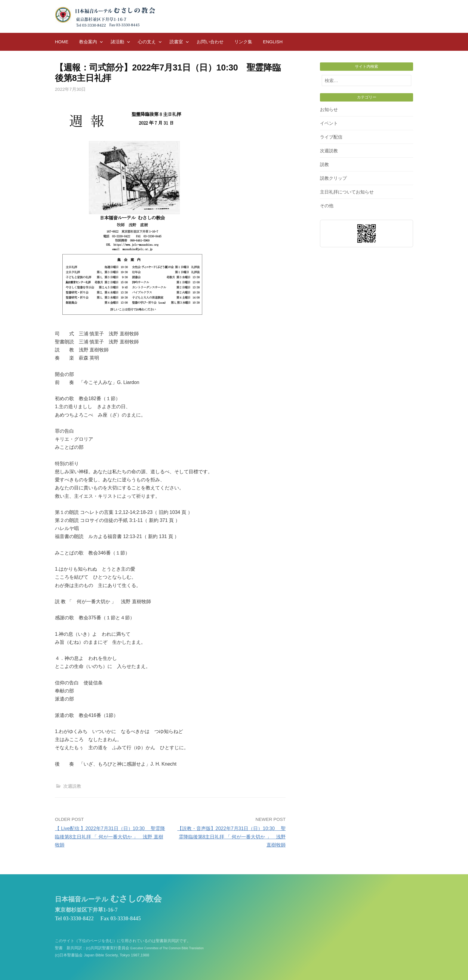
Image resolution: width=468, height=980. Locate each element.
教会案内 (88, 42)
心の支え (147, 42)
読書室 (176, 42)
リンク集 (243, 42)
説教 (324, 164)
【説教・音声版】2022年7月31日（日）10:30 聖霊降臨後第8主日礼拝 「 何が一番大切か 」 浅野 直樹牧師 (231, 837)
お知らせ (329, 109)
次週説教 (72, 786)
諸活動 (117, 42)
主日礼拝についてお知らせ (347, 192)
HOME (62, 42)
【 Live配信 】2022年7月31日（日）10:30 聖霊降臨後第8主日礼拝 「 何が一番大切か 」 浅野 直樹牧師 (110, 837)
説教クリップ (333, 178)
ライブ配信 (331, 137)
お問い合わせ (210, 42)
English (273, 42)
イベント (329, 123)
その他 (327, 206)
